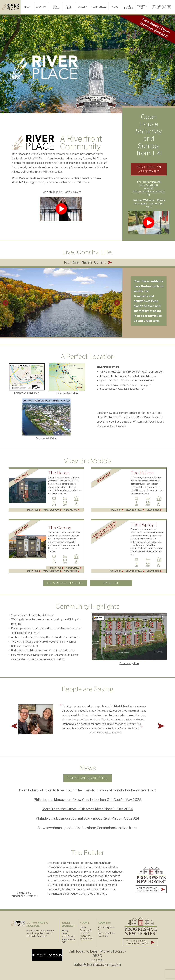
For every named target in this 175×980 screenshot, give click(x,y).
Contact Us (142, 7)
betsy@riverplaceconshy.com (149, 193)
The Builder (129, 7)
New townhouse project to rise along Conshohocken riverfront (87, 828)
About (27, 7)
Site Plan (69, 7)
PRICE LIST (111, 583)
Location (41, 7)
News (115, 7)
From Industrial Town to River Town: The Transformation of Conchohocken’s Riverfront (88, 790)
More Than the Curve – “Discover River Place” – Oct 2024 (87, 809)
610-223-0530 (149, 185)
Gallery (82, 7)
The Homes (55, 7)
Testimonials (99, 7)
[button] (5, 303)
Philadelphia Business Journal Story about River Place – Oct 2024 (88, 818)
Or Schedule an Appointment (149, 169)
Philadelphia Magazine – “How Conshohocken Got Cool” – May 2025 (88, 800)
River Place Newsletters (88, 778)
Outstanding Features (65, 583)
